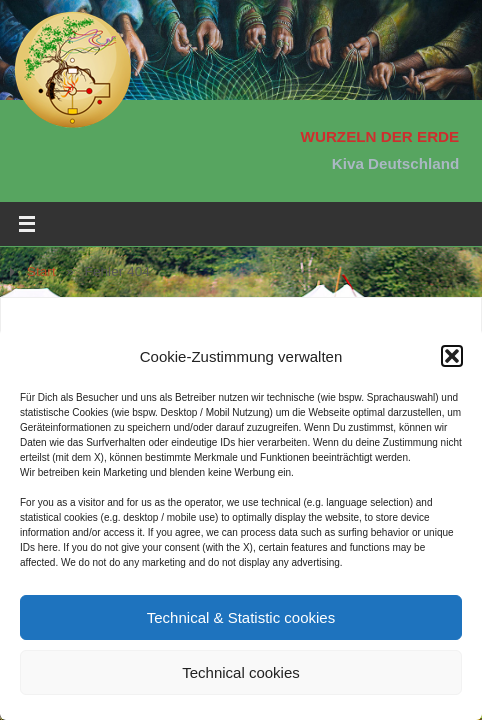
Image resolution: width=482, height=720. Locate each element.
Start (41, 271)
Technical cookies (241, 672)
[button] (452, 356)
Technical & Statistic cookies (241, 617)
